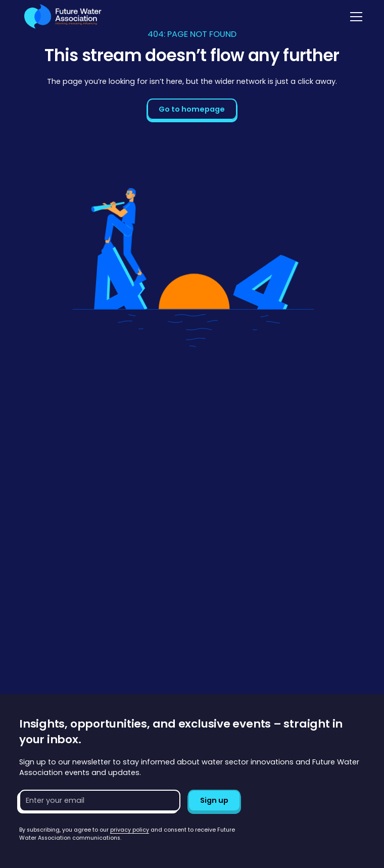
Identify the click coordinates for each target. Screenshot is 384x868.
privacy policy (130, 830)
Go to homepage (192, 109)
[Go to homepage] (60, 16)
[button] (354, 17)
